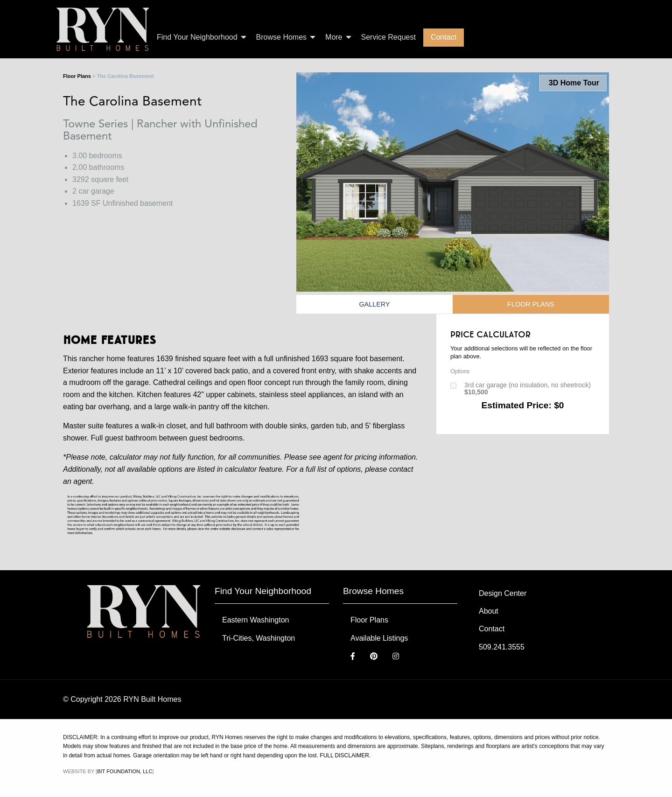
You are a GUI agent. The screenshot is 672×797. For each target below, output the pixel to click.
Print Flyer (389, 331)
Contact (492, 629)
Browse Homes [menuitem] (281, 37)
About (489, 611)
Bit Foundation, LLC (125, 771)
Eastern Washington (255, 620)
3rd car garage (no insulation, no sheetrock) (528, 389)
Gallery (374, 304)
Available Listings (379, 638)
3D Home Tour (573, 83)
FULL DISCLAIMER (344, 755)
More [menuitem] (334, 37)
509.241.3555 (502, 647)
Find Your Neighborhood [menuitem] (197, 37)
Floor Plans (77, 76)
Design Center (503, 593)
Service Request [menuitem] (388, 37)
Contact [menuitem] (444, 37)
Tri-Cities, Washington (259, 638)
